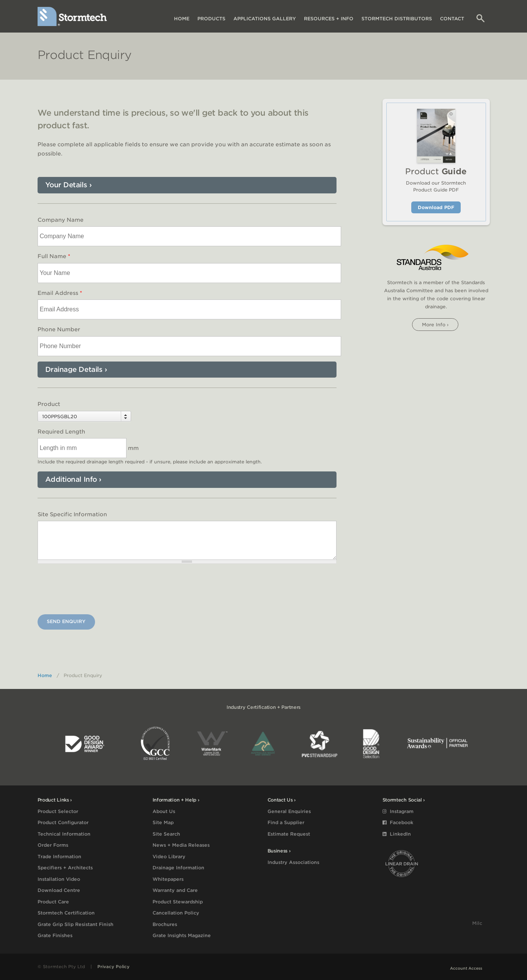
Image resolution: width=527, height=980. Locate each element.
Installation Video (59, 879)
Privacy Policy (113, 967)
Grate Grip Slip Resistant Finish (76, 924)
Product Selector (58, 811)
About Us (164, 811)
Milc (477, 923)
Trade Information (59, 856)
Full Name (54, 256)
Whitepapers (168, 879)
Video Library (169, 856)
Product (49, 404)
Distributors (397, 19)
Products (211, 19)
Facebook (398, 822)
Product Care (53, 902)
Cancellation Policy (176, 913)
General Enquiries (289, 811)
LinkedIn (397, 834)
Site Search (166, 834)
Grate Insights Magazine (182, 935)
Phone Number (59, 329)
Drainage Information (178, 868)
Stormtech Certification (66, 913)
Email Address (60, 293)
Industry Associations (293, 862)
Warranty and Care (175, 890)
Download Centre (59, 890)
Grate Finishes (55, 935)
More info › (435, 325)
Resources (329, 19)
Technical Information (64, 834)
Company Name (61, 220)
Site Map (163, 822)
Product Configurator (63, 822)
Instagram (398, 811)
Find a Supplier (286, 822)
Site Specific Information (72, 514)
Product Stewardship (178, 902)
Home (182, 19)
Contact (452, 19)
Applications (265, 19)
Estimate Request (289, 834)
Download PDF (436, 207)
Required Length (61, 432)
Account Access (466, 968)
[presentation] (96, 590)
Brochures (165, 924)
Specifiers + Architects (65, 868)
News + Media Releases (181, 845)
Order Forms (53, 845)
